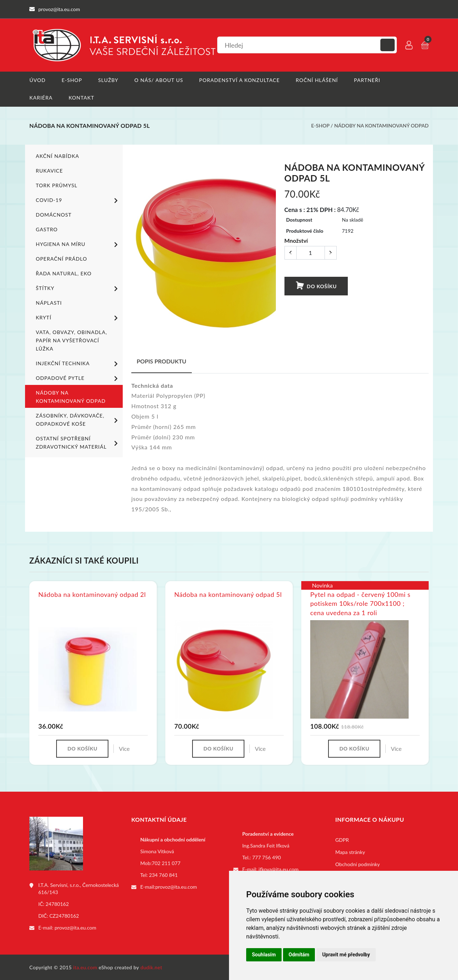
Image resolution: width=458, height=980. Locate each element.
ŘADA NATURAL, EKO (64, 273)
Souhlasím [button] (264, 955)
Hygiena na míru (78, 244)
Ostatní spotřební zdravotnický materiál (78, 442)
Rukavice (49, 170)
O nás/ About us (159, 80)
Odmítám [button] (299, 955)
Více (124, 748)
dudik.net (152, 967)
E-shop (72, 80)
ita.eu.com (85, 967)
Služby (108, 80)
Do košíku (316, 286)
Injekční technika (78, 363)
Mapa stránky (350, 852)
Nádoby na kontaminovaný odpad (381, 125)
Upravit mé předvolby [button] (346, 955)
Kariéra (41, 98)
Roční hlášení (317, 80)
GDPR (342, 839)
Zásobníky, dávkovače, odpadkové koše (78, 419)
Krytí (78, 318)
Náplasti (49, 302)
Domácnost (54, 214)
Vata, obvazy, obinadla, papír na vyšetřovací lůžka (71, 340)
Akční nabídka (57, 156)
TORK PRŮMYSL (57, 185)
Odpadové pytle (78, 378)
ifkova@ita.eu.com (279, 869)
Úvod (37, 80)
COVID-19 (78, 200)
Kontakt (82, 98)
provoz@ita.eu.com (75, 927)
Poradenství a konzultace (240, 80)
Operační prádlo (61, 258)
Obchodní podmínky (358, 864)
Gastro (47, 229)
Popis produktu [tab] (162, 361)
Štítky (78, 288)
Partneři (367, 80)
